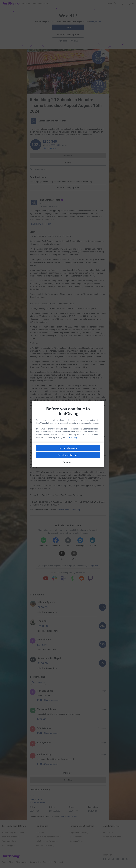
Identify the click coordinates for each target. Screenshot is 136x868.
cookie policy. (72, 437)
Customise (68, 462)
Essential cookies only (68, 455)
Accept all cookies (68, 448)
